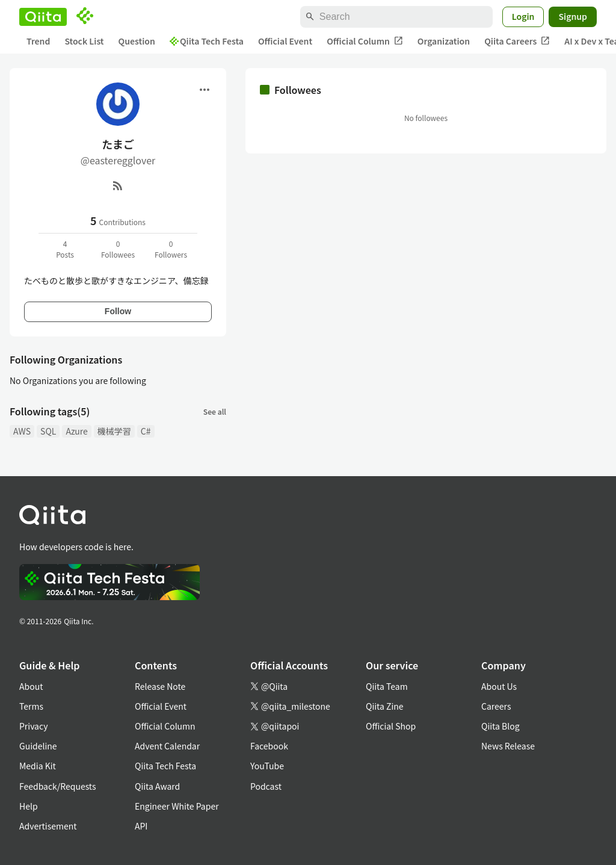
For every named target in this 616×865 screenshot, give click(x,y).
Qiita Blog (500, 726)
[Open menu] (205, 90)
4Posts (65, 249)
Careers (496, 706)
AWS (22, 431)
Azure (76, 431)
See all (215, 411)
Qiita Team (387, 686)
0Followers (171, 249)
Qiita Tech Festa (207, 41)
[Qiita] (43, 17)
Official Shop (391, 726)
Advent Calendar (167, 746)
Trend (38, 41)
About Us (499, 686)
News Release (508, 746)
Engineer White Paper (177, 806)
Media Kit (38, 766)
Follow (118, 311)
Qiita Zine (385, 706)
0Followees (118, 249)
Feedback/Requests (58, 786)
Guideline (38, 746)
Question (137, 41)
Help (29, 806)
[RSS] (118, 185)
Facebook (269, 746)
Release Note (160, 686)
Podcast (266, 786)
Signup (573, 16)
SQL (48, 431)
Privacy (33, 726)
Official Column (365, 41)
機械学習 (114, 431)
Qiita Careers (517, 41)
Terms (31, 706)
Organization (444, 41)
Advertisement (48, 826)
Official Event (285, 41)
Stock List (84, 41)
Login (523, 16)
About (31, 686)
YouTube (267, 766)
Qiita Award (157, 786)
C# (146, 431)
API (141, 826)
